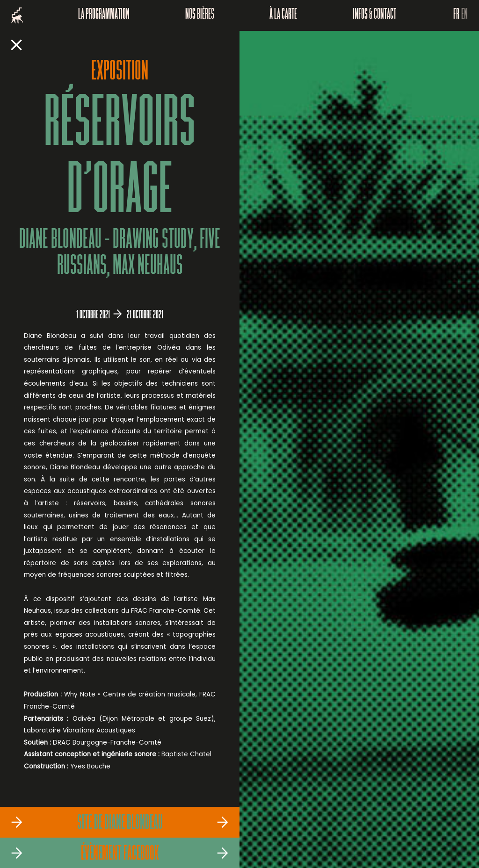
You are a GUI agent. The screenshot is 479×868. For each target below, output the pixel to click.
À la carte (283, 15)
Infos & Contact (374, 15)
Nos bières (200, 15)
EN (464, 15)
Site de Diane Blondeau (120, 824)
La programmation (104, 15)
